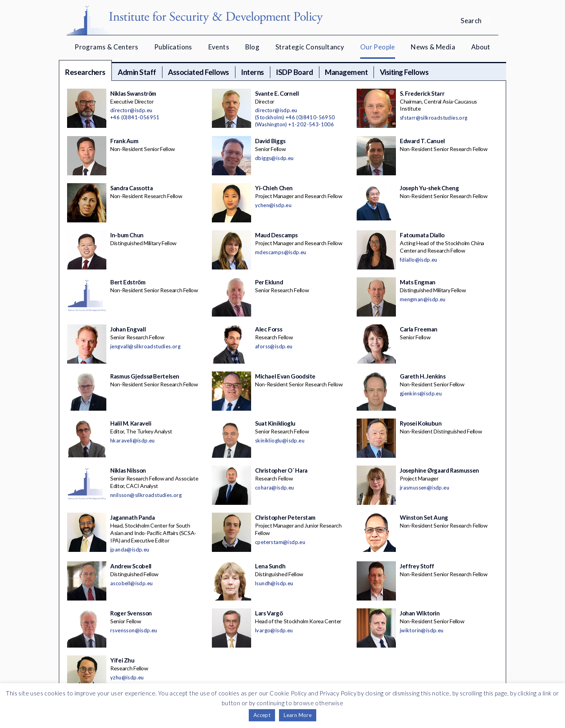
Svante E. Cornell (277, 93)
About (481, 47)
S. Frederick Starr (422, 93)
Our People (378, 47)
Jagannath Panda (132, 517)
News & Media (433, 47)
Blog (252, 47)
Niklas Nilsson (128, 470)
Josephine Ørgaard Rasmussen (439, 470)
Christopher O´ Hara (281, 470)
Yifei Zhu (122, 660)
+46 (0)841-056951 (135, 117)
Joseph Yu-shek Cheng (429, 188)
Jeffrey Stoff (417, 566)
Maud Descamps (276, 235)
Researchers (85, 72)
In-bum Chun (127, 235)
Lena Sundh (270, 566)
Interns (252, 72)
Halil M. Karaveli (131, 423)
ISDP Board (294, 72)
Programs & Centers (106, 47)
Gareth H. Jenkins (423, 376)
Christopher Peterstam (285, 517)
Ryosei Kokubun (421, 423)
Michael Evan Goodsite (285, 376)
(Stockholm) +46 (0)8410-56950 (295, 117)
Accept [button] (262, 715)
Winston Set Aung (424, 517)
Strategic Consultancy (310, 47)
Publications (173, 47)
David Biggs (270, 141)
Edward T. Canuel (422, 141)
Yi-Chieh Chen (274, 188)
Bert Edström (128, 282)
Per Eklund (269, 282)
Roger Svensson (131, 613)
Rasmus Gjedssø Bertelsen (145, 376)
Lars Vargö (269, 613)
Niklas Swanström (133, 93)
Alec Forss (269, 329)
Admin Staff (137, 72)
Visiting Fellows (404, 72)
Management (346, 72)
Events (219, 47)
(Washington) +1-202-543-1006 (294, 124)
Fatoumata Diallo (422, 235)
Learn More (298, 715)
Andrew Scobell (131, 566)
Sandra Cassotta (131, 188)
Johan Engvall (128, 329)
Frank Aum (124, 141)
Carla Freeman (419, 329)
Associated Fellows (198, 72)
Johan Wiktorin (420, 613)
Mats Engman (418, 282)
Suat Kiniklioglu (275, 423)
